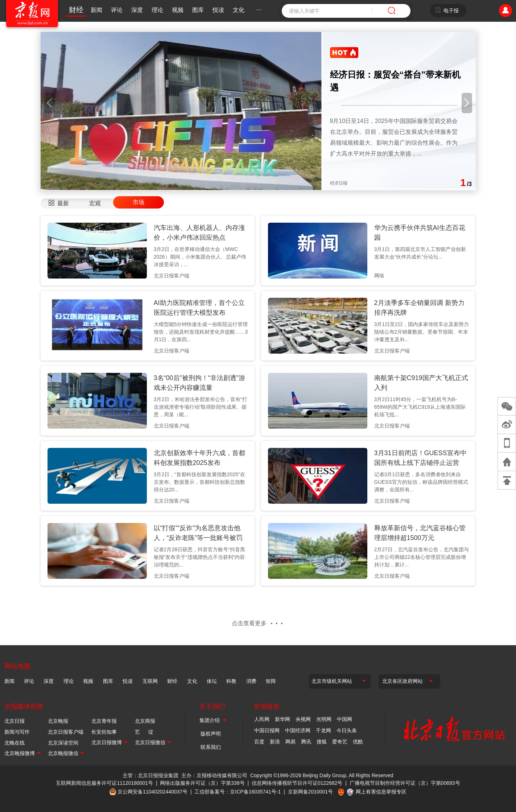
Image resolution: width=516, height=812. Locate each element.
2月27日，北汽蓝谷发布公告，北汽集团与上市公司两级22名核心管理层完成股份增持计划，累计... (422, 557)
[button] (49, 103)
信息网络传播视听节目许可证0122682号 (297, 783)
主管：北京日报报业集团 (150, 775)
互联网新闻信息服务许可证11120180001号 (104, 783)
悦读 (218, 10)
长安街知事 (104, 732)
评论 (117, 10)
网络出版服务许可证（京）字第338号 (202, 783)
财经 (76, 10)
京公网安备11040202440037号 (152, 792)
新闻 (96, 10)
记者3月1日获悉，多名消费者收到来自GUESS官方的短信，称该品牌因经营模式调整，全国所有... (421, 482)
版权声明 (211, 734)
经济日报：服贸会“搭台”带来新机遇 (395, 81)
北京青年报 (104, 721)
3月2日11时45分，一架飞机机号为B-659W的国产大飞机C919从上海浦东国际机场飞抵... (420, 407)
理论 (157, 10)
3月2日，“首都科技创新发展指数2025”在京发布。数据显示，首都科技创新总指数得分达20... (199, 482)
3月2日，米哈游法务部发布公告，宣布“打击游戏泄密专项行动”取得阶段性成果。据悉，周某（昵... (201, 407)
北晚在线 (15, 743)
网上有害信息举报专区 (381, 792)
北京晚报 (58, 721)
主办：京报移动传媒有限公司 (214, 775)
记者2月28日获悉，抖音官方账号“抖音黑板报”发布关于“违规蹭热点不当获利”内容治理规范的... (199, 557)
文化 (239, 10)
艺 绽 (144, 732)
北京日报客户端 (66, 732)
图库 (198, 10)
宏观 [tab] (95, 203)
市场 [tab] (139, 202)
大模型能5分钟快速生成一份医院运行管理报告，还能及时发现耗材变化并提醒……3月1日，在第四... (201, 332)
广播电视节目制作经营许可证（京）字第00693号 (405, 783)
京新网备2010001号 (311, 792)
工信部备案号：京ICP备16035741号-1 (238, 792)
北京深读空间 (63, 743)
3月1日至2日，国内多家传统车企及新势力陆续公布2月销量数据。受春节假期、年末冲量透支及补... (422, 332)
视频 (178, 10)
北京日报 (15, 721)
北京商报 (145, 721)
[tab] (59, 203)
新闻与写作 (17, 732)
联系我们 (211, 747)
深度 (137, 10)
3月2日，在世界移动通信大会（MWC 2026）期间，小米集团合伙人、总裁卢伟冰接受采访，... (200, 257)
